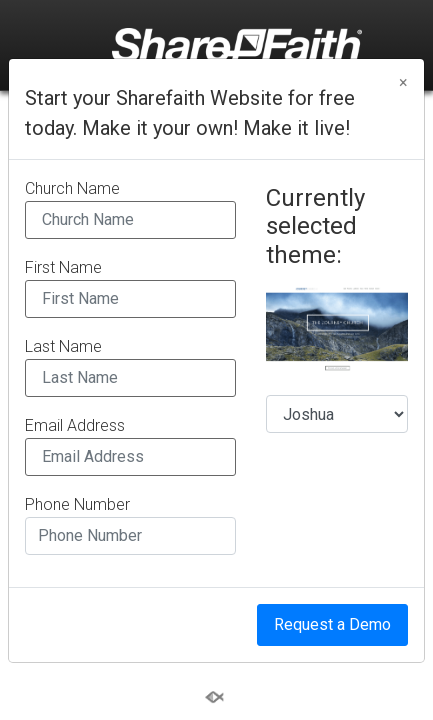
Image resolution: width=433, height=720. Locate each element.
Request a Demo (332, 624)
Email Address (75, 426)
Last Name (63, 347)
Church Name (72, 189)
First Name (63, 268)
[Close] (403, 83)
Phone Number (77, 505)
